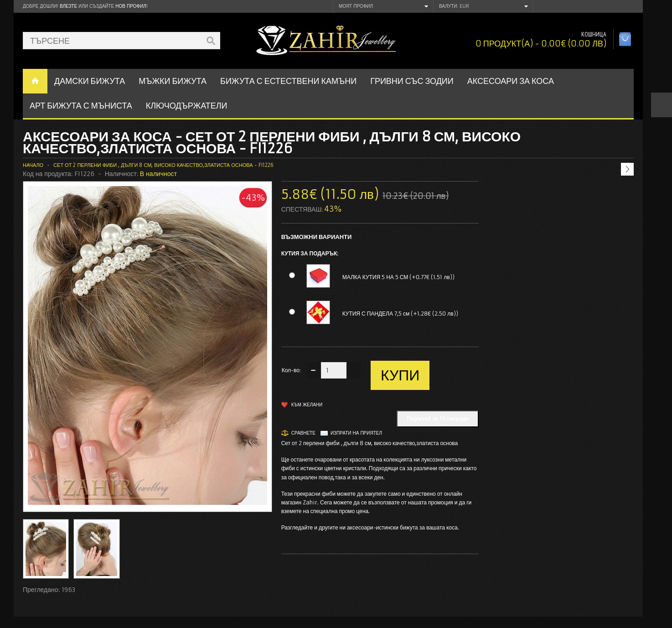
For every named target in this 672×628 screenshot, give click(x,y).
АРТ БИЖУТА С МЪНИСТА (81, 106)
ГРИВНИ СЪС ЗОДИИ (412, 81)
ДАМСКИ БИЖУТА (90, 81)
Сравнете (303, 433)
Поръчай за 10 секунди (438, 418)
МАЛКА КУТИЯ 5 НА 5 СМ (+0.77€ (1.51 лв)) (398, 277)
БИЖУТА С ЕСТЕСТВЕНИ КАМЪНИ (288, 81)
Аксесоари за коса (511, 81)
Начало (33, 165)
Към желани (307, 405)
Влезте (68, 6)
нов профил (131, 6)
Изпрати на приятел (356, 433)
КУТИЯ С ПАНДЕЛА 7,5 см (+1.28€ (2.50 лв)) (400, 314)
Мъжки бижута (173, 81)
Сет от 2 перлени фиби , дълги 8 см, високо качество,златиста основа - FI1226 (163, 165)
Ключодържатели (187, 106)
